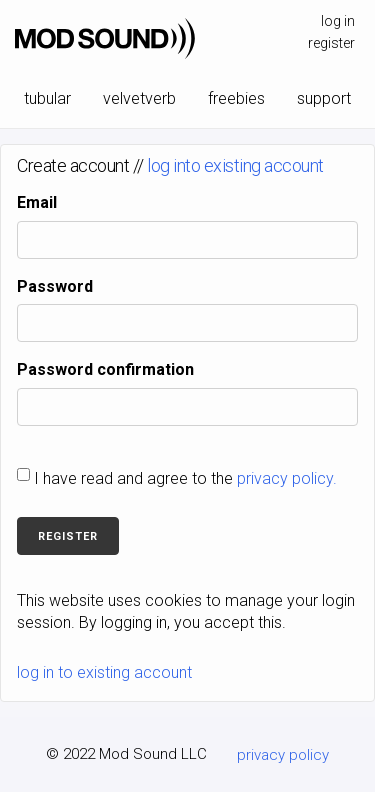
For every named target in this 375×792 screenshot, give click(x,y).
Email (37, 202)
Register (68, 536)
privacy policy (283, 755)
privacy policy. (287, 478)
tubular (47, 98)
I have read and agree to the (185, 478)
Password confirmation (105, 369)
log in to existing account (104, 672)
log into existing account (235, 165)
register (331, 43)
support (324, 98)
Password (55, 286)
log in (338, 21)
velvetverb (139, 98)
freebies (236, 98)
